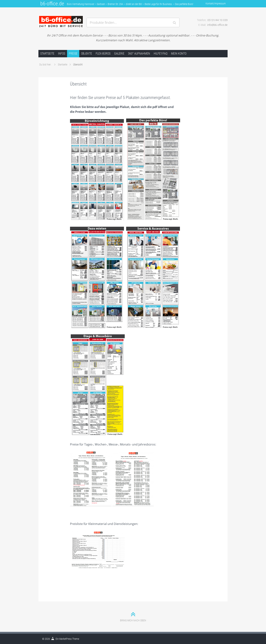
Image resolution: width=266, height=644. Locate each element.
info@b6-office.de (217, 25)
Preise (73, 54)
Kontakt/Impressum (216, 4)
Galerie (119, 54)
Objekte (87, 54)
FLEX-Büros (103, 54)
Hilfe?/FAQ (161, 54)
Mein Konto (179, 54)
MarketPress (65, 639)
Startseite (47, 54)
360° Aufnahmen (139, 54)
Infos (62, 54)
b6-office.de (52, 4)
